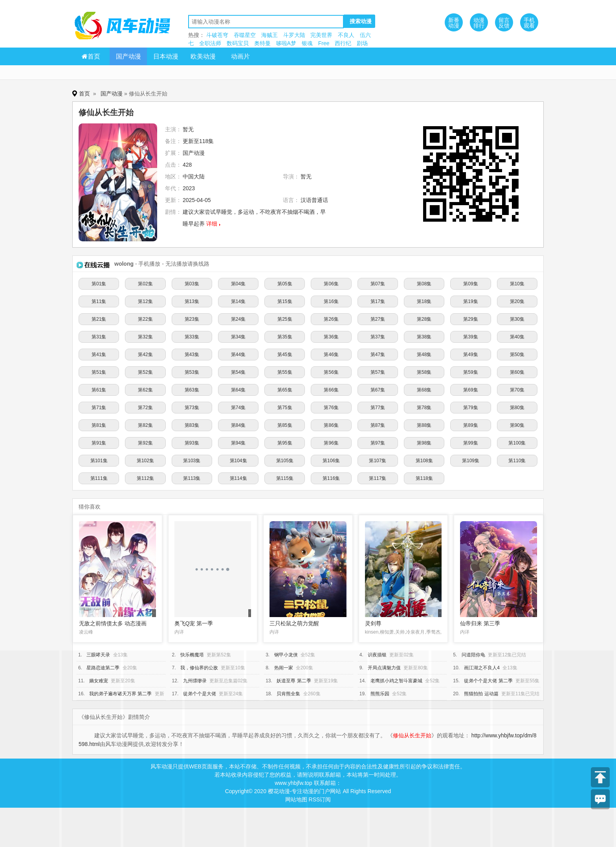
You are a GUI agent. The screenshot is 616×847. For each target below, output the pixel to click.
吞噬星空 (245, 35)
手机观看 (529, 23)
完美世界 (321, 35)
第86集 (331, 425)
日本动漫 (166, 56)
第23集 (192, 319)
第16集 (331, 301)
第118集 (424, 478)
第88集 (424, 425)
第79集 (470, 408)
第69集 (470, 390)
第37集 (378, 337)
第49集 (470, 355)
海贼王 (269, 35)
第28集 (424, 319)
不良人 (346, 35)
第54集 (238, 372)
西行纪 (343, 43)
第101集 (99, 461)
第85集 (285, 425)
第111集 (99, 478)
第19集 (470, 301)
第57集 (378, 372)
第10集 (517, 284)
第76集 (331, 408)
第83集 (192, 425)
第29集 (470, 319)
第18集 (424, 301)
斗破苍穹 (217, 35)
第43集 (192, 355)
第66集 (331, 390)
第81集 (99, 425)
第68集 (424, 390)
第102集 (145, 461)
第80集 (517, 408)
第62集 (145, 390)
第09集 (470, 284)
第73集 (192, 408)
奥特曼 (262, 43)
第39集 (470, 337)
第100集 (517, 443)
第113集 (192, 478)
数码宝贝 (238, 43)
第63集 (192, 390)
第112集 (145, 478)
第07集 (378, 284)
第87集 (378, 425)
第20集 (517, 301)
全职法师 (210, 43)
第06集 (331, 284)
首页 (91, 56)
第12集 (145, 301)
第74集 (238, 408)
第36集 (331, 337)
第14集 (238, 301)
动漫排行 (479, 23)
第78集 (424, 408)
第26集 (331, 319)
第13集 (192, 301)
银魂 (307, 43)
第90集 (517, 425)
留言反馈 (504, 23)
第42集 (145, 355)
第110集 (517, 461)
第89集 (470, 425)
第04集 (238, 284)
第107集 (378, 461)
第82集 (145, 425)
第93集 (192, 443)
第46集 (331, 355)
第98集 (424, 443)
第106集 (331, 461)
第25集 (285, 319)
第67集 (378, 390)
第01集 (99, 284)
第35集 (285, 337)
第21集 (99, 319)
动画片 (240, 56)
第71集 (99, 408)
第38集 (424, 337)
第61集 (99, 390)
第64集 (238, 390)
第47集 (378, 355)
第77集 (378, 408)
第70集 (517, 390)
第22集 (145, 319)
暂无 (188, 129)
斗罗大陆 (294, 35)
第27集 (378, 319)
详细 (212, 224)
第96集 (331, 443)
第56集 (331, 372)
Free (324, 43)
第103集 (192, 461)
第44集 (238, 355)
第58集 (424, 372)
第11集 (99, 301)
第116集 (331, 478)
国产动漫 (128, 56)
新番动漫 (454, 23)
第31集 (99, 337)
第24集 (238, 319)
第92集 (145, 443)
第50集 (517, 355)
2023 (189, 188)
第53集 (192, 372)
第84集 (238, 425)
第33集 (192, 337)
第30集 (517, 319)
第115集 (285, 478)
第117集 (378, 478)
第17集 (378, 301)
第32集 (145, 337)
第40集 (517, 337)
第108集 (424, 461)
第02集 (145, 284)
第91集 (99, 443)
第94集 (238, 443)
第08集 (424, 284)
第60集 (517, 372)
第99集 (470, 443)
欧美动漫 (203, 56)
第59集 (470, 372)
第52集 (145, 372)
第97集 (378, 443)
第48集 (424, 355)
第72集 (145, 408)
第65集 (285, 390)
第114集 (238, 478)
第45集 (285, 355)
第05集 (285, 284)
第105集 (285, 461)
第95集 (285, 443)
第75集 (285, 408)
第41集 (99, 355)
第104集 (238, 461)
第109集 (471, 461)
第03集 (192, 284)
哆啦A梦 (286, 43)
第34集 (238, 337)
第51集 (99, 372)
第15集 (285, 301)
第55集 (285, 372)
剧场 (362, 43)
